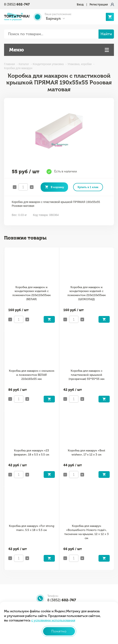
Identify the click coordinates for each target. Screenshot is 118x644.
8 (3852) (17, 4)
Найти (106, 34)
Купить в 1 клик (88, 187)
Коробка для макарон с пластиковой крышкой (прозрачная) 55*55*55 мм (87, 375)
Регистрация (99, 5)
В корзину (57, 187)
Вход (80, 5)
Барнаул (53, 19)
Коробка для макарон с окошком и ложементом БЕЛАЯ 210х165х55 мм (32, 375)
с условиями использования (53, 620)
